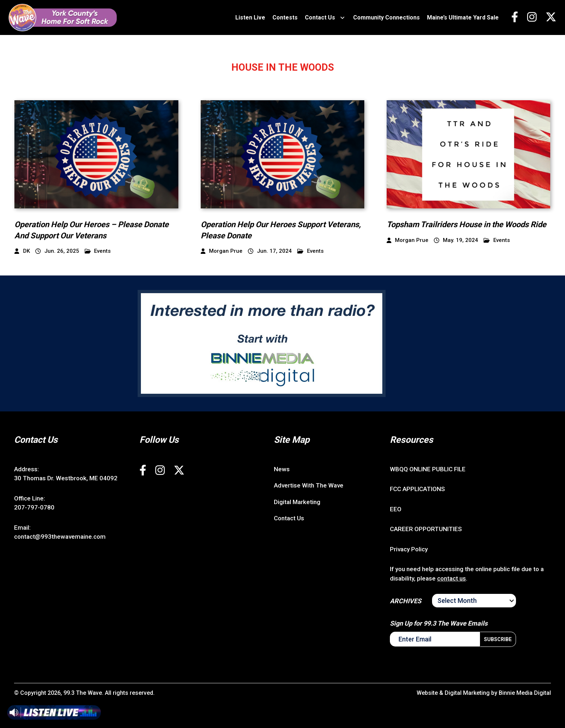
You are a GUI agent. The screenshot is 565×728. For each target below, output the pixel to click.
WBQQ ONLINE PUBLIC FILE (428, 469)
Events (98, 251)
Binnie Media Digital (525, 693)
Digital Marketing (297, 502)
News (282, 469)
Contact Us (320, 17)
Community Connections (386, 17)
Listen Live (250, 17)
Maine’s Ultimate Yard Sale (463, 17)
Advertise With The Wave (309, 485)
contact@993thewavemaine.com (60, 537)
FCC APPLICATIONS (417, 489)
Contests (285, 17)
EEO (396, 509)
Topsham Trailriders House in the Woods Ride (466, 224)
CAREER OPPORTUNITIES (426, 529)
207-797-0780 (34, 507)
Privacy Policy (409, 549)
